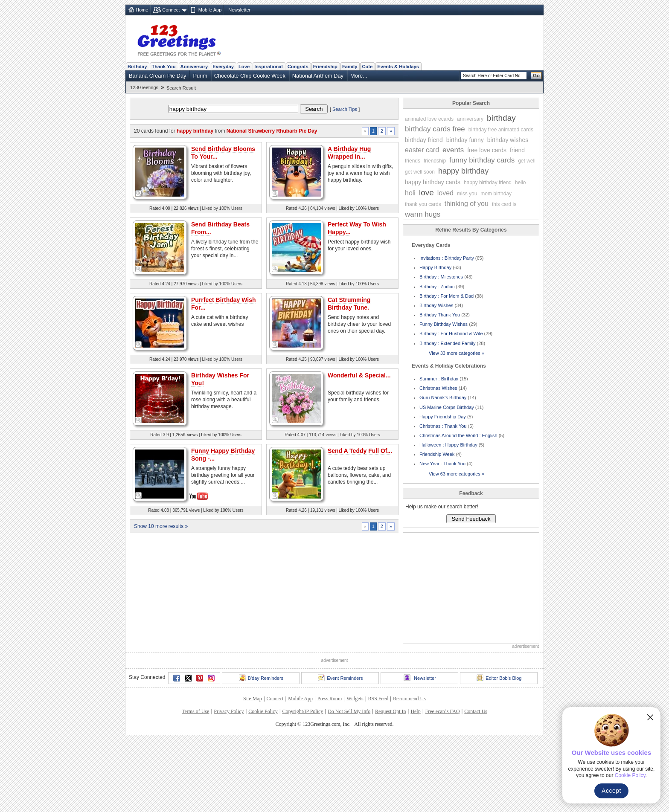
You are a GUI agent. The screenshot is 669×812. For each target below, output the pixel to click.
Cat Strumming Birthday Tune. (349, 304)
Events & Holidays (398, 67)
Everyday (223, 67)
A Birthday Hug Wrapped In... (349, 153)
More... (359, 76)
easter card (422, 150)
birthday (501, 118)
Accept (611, 791)
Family (350, 67)
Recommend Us (409, 771)
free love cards (487, 150)
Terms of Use (195, 784)
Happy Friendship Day (443, 417)
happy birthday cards (433, 182)
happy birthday (463, 171)
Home (142, 10)
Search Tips (345, 109)
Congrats (298, 67)
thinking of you (467, 204)
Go (536, 75)
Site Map (253, 771)
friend (517, 150)
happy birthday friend (488, 183)
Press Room (330, 771)
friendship (435, 161)
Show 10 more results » (161, 676)
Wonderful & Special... (359, 525)
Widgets (355, 771)
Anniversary (194, 67)
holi (410, 193)
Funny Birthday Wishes (444, 324)
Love (244, 67)
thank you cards (423, 204)
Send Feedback (471, 519)
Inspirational (269, 67)
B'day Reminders (261, 750)
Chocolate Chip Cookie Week (250, 76)
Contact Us (476, 784)
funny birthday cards (482, 160)
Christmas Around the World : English (458, 435)
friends (413, 161)
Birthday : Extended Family (447, 343)
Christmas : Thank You (443, 426)
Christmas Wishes (438, 388)
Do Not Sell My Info (349, 784)
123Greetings (144, 87)
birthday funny (465, 140)
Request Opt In (391, 784)
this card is (504, 204)
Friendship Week (437, 454)
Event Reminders (340, 750)
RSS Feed (378, 771)
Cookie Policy (263, 784)
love (426, 193)
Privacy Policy (229, 784)
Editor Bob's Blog (499, 750)
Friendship (325, 67)
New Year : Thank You (442, 464)
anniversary (470, 119)
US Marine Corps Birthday (447, 407)
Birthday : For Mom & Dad (446, 296)
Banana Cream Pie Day (157, 76)
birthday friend (424, 140)
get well (527, 161)
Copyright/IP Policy (303, 784)
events (453, 150)
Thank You (163, 67)
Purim (200, 76)
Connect (171, 10)
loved (445, 193)
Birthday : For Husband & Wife (451, 333)
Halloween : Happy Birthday (448, 445)
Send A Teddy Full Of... (360, 600)
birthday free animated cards (501, 130)
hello (520, 183)
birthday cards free (435, 129)
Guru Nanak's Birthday (443, 397)
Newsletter (239, 10)
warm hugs (423, 214)
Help (415, 784)
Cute (367, 67)
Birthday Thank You (440, 315)
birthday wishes (508, 140)
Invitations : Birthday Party (447, 258)
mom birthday (496, 194)
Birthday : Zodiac (437, 287)
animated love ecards (429, 119)
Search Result (181, 88)
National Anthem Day (318, 76)
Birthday (137, 67)
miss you (467, 194)
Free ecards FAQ (442, 784)
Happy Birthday (435, 267)
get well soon (420, 172)
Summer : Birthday (439, 379)
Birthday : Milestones (441, 277)
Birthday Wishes (436, 305)
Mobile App (210, 10)
